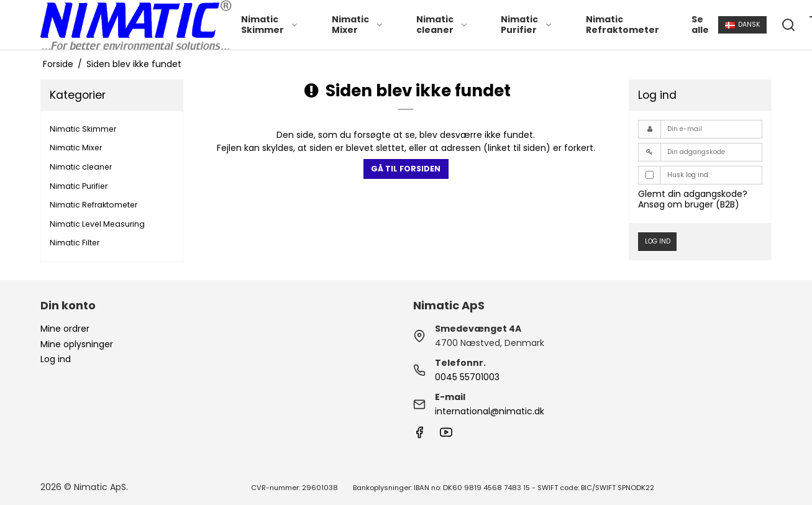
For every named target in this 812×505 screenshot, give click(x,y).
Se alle (700, 25)
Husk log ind (688, 175)
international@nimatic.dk (490, 411)
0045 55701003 (467, 377)
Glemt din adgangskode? (693, 194)
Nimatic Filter (75, 243)
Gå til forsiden (406, 169)
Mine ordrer (65, 329)
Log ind (658, 241)
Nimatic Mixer (358, 25)
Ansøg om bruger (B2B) (689, 204)
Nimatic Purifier (527, 25)
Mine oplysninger (77, 344)
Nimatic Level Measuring (97, 224)
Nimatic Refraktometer (623, 25)
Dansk (743, 25)
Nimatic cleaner (442, 25)
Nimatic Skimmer (270, 25)
